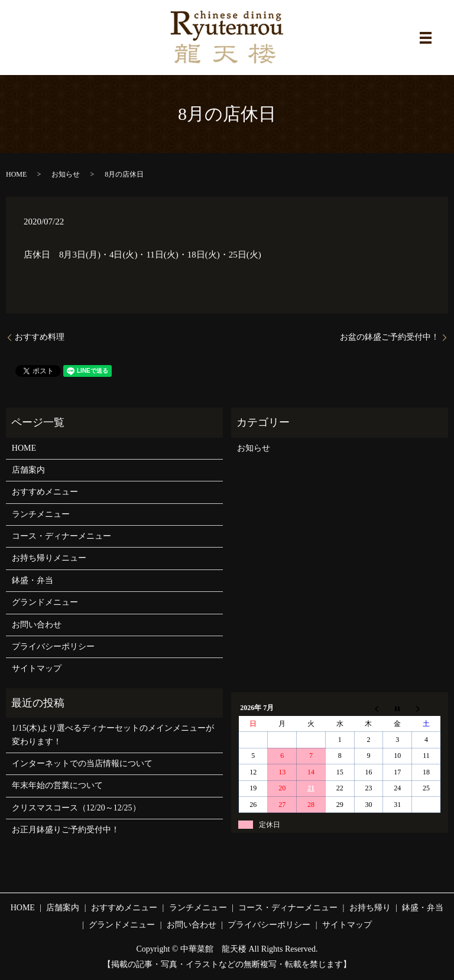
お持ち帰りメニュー (49, 558)
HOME (16, 174)
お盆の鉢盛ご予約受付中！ (390, 337)
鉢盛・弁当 (33, 580)
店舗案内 (28, 470)
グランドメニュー (45, 602)
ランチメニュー (41, 514)
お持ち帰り (370, 908)
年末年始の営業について (57, 785)
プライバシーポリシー (53, 647)
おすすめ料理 (40, 337)
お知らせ (66, 174)
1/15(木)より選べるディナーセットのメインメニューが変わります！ (113, 735)
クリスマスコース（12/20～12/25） (76, 808)
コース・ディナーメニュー (61, 536)
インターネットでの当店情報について (82, 764)
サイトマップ (37, 668)
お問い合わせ (37, 625)
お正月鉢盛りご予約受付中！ (66, 830)
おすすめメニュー (45, 492)
